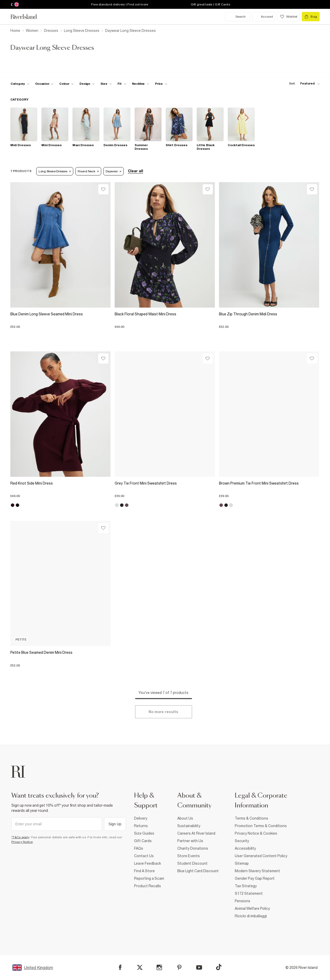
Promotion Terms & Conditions (261, 826)
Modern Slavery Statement (257, 871)
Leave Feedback (148, 863)
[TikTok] (219, 967)
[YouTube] (199, 967)
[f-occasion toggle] (45, 84)
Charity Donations (193, 848)
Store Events (189, 856)
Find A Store (144, 871)
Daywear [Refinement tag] (113, 171)
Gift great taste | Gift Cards (210, 4)
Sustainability (189, 826)
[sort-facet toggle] (303, 84)
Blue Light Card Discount (198, 871)
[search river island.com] (237, 17)
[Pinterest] (179, 967)
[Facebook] (120, 967)
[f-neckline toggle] (141, 84)
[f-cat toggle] (20, 84)
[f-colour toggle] (67, 84)
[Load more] (164, 712)
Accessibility (245, 848)
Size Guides (144, 833)
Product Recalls (148, 886)
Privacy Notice (22, 842)
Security (242, 841)
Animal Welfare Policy (252, 908)
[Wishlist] (103, 189)
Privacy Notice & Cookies (256, 833)
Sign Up (115, 824)
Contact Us (144, 856)
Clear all (135, 171)
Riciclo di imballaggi (251, 916)
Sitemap (242, 863)
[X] (140, 968)
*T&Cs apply (20, 837)
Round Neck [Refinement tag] (88, 171)
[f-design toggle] (87, 84)
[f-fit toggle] (122, 84)
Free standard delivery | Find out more (120, 4)
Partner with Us (190, 841)
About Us (185, 818)
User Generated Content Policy (261, 856)
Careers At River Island (196, 833)
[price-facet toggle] (161, 84)
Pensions (243, 901)
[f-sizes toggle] (106, 84)
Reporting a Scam (149, 878)
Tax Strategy (246, 886)
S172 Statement (249, 893)
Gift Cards (143, 841)
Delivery (141, 818)
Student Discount (192, 863)
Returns (141, 826)
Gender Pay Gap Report (255, 878)
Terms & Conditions (251, 818)
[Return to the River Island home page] (27, 17)
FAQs (139, 848)
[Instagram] (159, 967)
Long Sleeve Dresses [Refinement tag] (55, 171)
